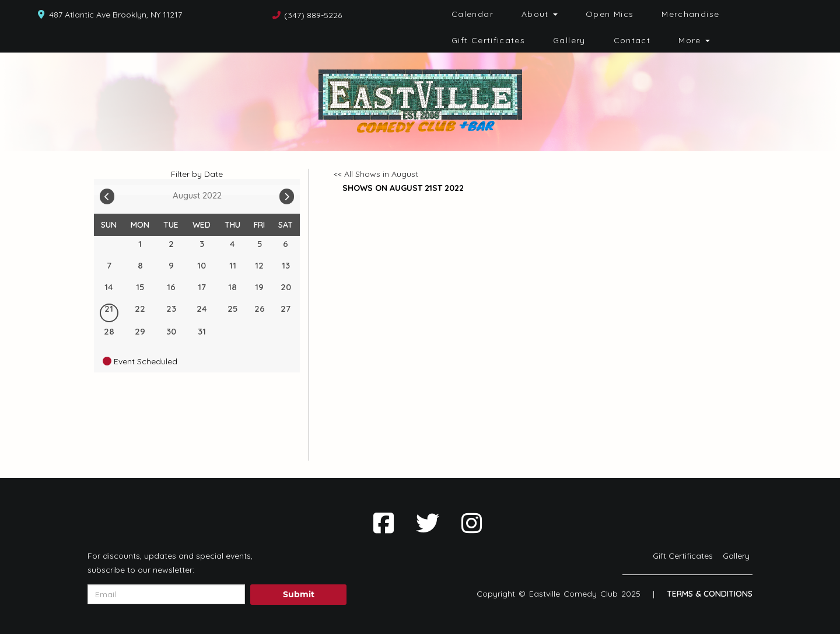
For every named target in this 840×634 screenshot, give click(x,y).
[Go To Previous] (107, 194)
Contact (632, 40)
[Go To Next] (287, 194)
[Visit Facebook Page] (384, 523)
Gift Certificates (488, 40)
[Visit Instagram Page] (472, 523)
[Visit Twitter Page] (428, 523)
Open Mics (610, 14)
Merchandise (690, 14)
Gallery (569, 40)
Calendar (473, 14)
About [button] (540, 14)
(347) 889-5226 (313, 15)
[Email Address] (166, 594)
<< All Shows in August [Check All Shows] (376, 174)
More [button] (694, 40)
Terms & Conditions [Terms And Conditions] (710, 594)
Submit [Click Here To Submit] (299, 594)
